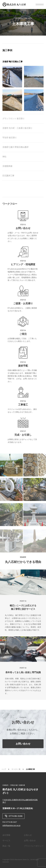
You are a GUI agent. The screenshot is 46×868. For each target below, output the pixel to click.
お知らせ (28, 835)
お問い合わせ (23, 748)
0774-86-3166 (13, 816)
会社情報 (6, 835)
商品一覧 (6, 846)
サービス (6, 841)
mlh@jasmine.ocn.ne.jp (11, 825)
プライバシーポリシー (34, 846)
